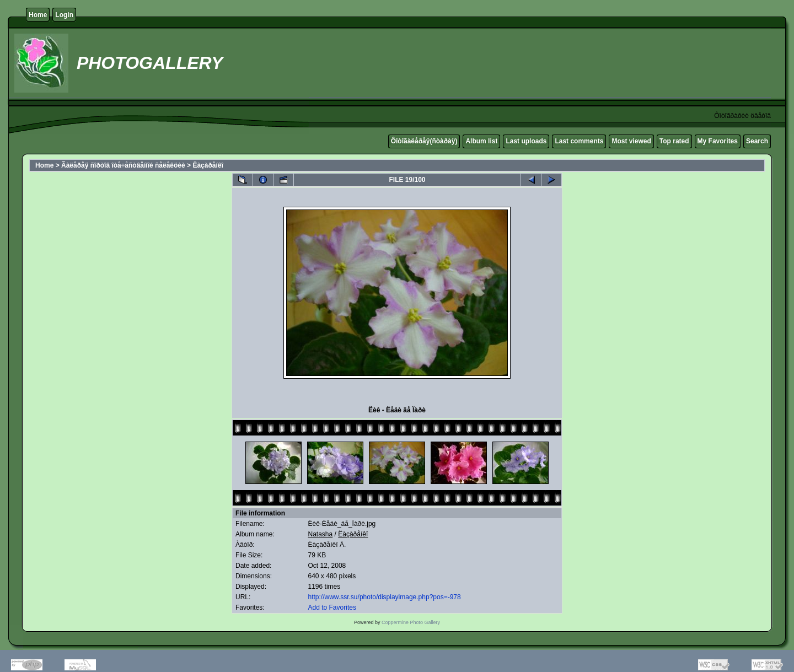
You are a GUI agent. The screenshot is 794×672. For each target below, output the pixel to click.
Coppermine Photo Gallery (411, 622)
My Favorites (718, 141)
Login (64, 15)
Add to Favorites (332, 608)
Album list (481, 141)
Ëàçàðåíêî (208, 165)
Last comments (579, 141)
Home (38, 15)
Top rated (674, 141)
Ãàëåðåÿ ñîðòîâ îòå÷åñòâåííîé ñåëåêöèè (123, 165)
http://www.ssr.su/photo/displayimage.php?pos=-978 (385, 597)
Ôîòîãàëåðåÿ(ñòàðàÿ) (424, 141)
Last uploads (526, 141)
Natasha (321, 534)
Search (757, 141)
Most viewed (631, 141)
